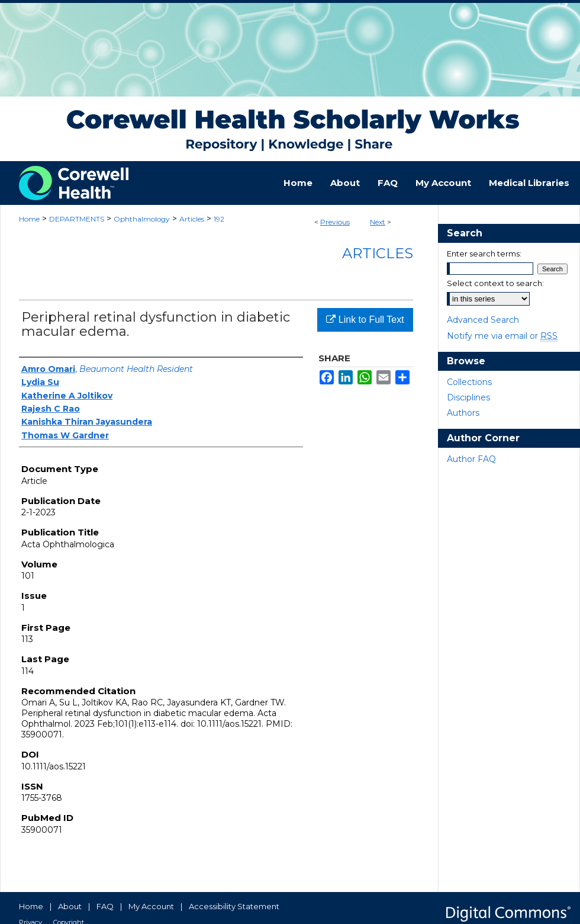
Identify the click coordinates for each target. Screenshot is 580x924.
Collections (469, 382)
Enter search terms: (484, 254)
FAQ (105, 906)
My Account (151, 906)
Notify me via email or (502, 336)
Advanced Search (483, 320)
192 (219, 219)
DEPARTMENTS (77, 219)
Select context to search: (495, 283)
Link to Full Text (365, 320)
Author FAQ (471, 459)
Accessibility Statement (234, 906)
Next (378, 222)
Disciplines (468, 397)
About (70, 906)
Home (29, 219)
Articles (192, 219)
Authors (463, 413)
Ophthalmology (142, 219)
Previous (335, 222)
